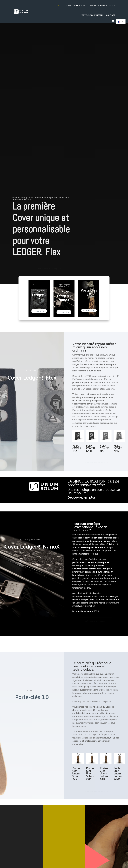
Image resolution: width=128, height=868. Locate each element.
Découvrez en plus (82, 497)
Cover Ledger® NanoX (101, 6)
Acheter (39, 311)
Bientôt (64, 312)
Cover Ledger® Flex (75, 6)
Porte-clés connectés (92, 15)
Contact (111, 15)
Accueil (58, 6)
